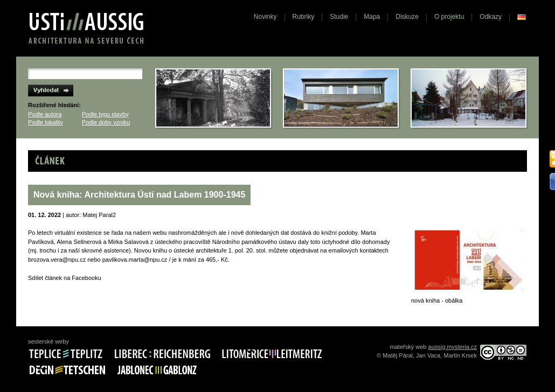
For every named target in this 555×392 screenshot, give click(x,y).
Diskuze (407, 17)
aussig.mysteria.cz (453, 347)
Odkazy (491, 17)
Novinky (265, 17)
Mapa (372, 17)
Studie (339, 17)
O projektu (449, 17)
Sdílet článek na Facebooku (65, 278)
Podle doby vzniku (106, 122)
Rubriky (304, 17)
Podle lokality (46, 122)
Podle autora (45, 114)
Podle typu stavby (105, 114)
